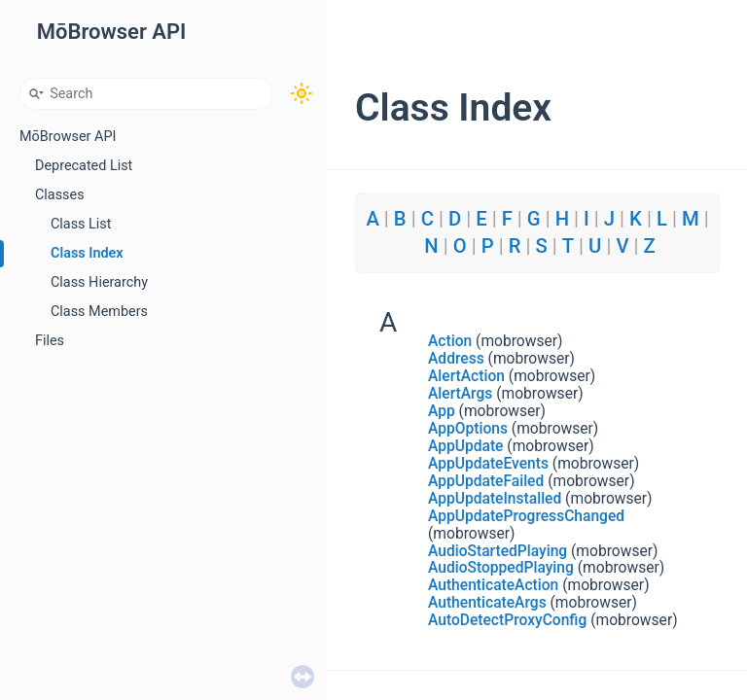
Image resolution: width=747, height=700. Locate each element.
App (442, 411)
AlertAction (466, 376)
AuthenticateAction (493, 585)
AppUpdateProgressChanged (526, 516)
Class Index (87, 253)
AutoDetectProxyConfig (507, 620)
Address (456, 359)
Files (50, 341)
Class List (81, 224)
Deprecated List (84, 166)
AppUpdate (465, 446)
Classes (60, 195)
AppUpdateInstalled (495, 499)
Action (450, 341)
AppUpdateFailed (486, 481)
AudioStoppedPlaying (501, 568)
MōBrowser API (68, 137)
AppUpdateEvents (488, 464)
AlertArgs (460, 394)
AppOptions (468, 429)
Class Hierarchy (99, 282)
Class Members (99, 312)
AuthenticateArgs (487, 603)
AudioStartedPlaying (498, 551)
